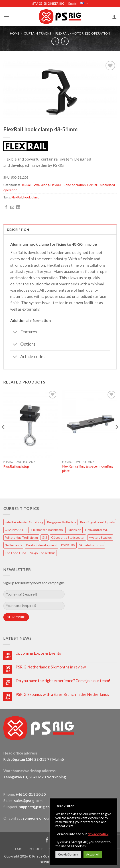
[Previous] (4, 436)
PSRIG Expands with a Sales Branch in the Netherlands (62, 694)
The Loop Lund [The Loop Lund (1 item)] (15, 553)
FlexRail (17, 197)
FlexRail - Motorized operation (83, 33)
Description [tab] (18, 230)
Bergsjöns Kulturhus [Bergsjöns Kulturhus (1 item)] (62, 522)
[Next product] (55, 41)
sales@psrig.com (28, 801)
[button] (6, 16)
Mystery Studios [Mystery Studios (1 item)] (100, 537)
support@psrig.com (36, 807)
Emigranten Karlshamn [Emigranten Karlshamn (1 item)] (47, 530)
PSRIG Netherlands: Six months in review (51, 667)
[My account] (114, 17)
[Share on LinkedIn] (18, 208)
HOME (15, 33)
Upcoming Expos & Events (38, 653)
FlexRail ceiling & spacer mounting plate (87, 468)
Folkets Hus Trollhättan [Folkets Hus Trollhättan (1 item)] (21, 537)
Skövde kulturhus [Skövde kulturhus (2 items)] (92, 545)
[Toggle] (15, 332)
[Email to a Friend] (12, 208)
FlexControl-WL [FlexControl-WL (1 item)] (97, 530)
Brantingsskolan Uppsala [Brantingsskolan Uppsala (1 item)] (97, 522)
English (78, 4)
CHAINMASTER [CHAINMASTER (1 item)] (16, 530)
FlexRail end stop (16, 466)
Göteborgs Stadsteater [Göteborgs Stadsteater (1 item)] (68, 537)
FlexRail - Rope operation (68, 185)
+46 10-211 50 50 (31, 794)
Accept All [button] (93, 854)
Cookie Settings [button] (68, 854)
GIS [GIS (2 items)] (45, 537)
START (18, 849)
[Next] (116, 436)
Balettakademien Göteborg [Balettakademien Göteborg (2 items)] (24, 522)
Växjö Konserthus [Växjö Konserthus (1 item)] (43, 553)
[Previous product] (65, 41)
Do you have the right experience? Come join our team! (63, 681)
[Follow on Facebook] (47, 840)
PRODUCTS (35, 849)
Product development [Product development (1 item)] (42, 545)
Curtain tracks (38, 33)
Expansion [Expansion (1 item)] (74, 530)
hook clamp (31, 197)
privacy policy (98, 834)
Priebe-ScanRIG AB (47, 856)
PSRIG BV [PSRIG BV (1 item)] (68, 545)
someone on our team (41, 818)
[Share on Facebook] (6, 208)
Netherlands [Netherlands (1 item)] (13, 545)
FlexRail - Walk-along (35, 185)
